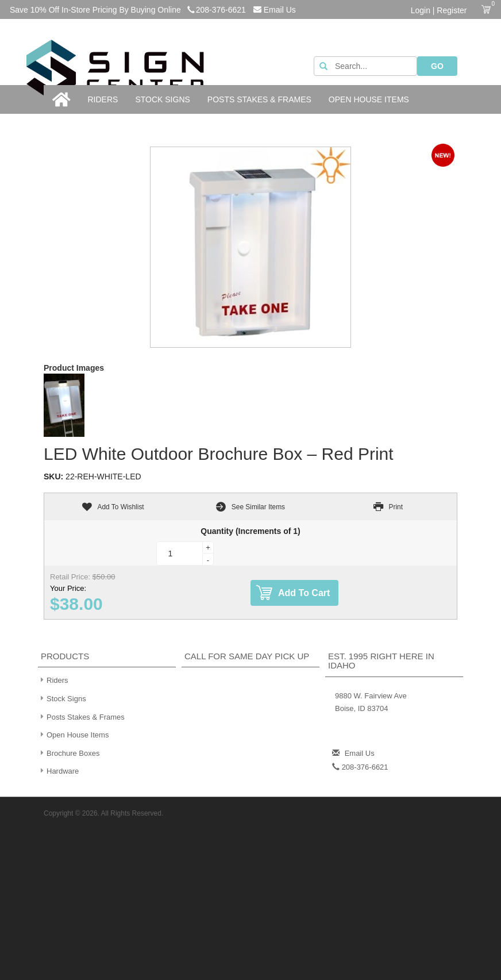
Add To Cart (293, 593)
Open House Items (369, 99)
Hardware (58, 770)
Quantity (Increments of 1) (250, 531)
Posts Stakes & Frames (259, 99)
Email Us (275, 10)
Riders (103, 99)
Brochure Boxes (69, 753)
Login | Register (439, 10)
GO (437, 66)
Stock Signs (162, 99)
